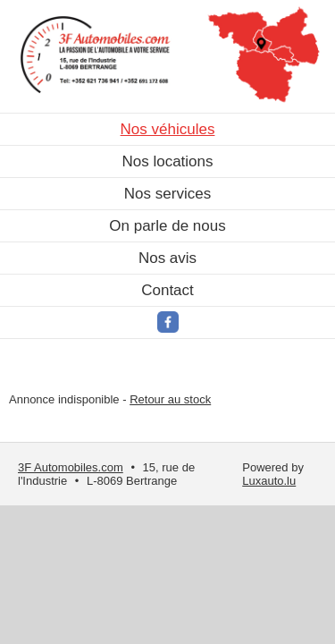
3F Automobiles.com (71, 467)
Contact (167, 290)
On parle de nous (167, 226)
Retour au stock (170, 399)
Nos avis (167, 258)
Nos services (167, 194)
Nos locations (167, 161)
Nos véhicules (168, 129)
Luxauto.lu (269, 481)
